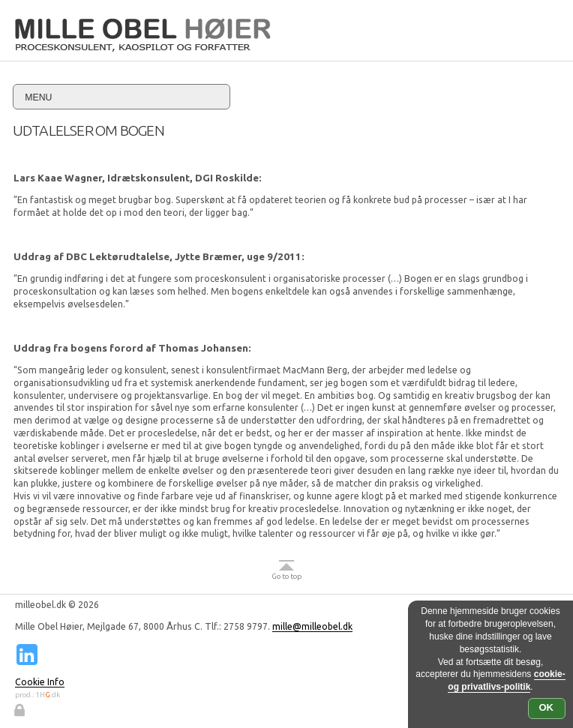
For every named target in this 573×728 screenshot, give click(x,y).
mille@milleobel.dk (312, 626)
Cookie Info (40, 682)
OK (547, 707)
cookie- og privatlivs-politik (506, 680)
